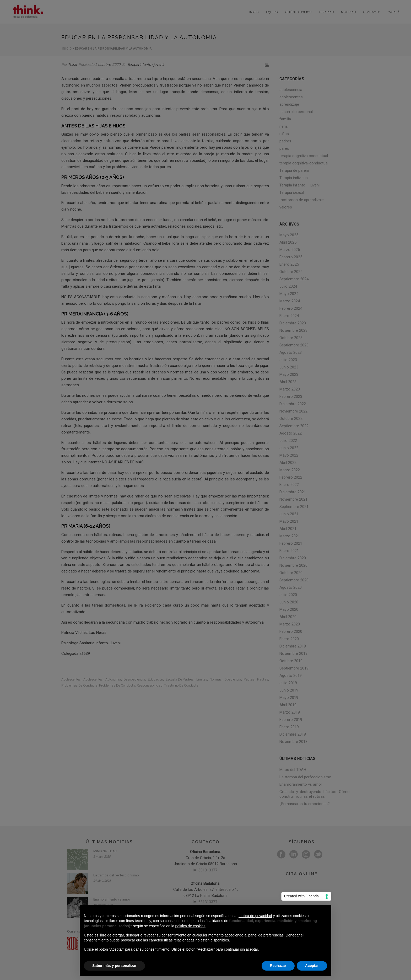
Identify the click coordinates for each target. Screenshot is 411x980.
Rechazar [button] (278, 966)
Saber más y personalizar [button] (114, 966)
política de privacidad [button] (255, 916)
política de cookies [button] (190, 926)
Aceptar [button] (312, 966)
